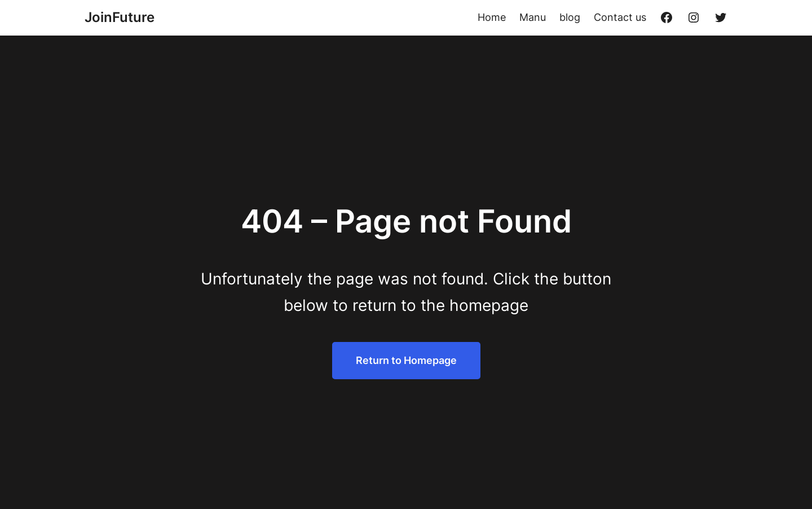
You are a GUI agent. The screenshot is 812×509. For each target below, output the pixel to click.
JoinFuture (120, 17)
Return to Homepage (406, 360)
